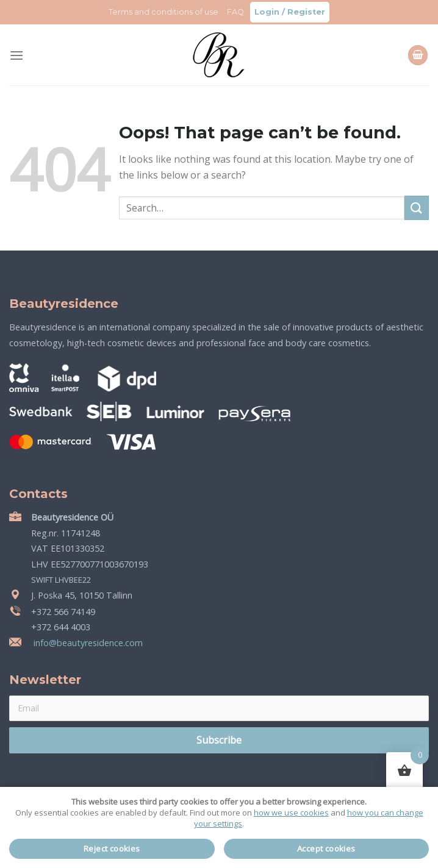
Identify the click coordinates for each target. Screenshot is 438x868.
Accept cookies (326, 848)
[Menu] (16, 55)
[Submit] (417, 208)
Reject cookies (112, 848)
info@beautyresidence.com (87, 643)
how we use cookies (291, 813)
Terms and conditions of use (163, 12)
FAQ (235, 12)
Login (267, 12)
